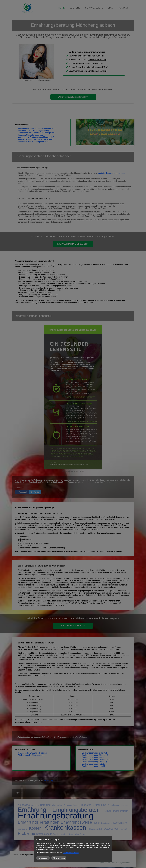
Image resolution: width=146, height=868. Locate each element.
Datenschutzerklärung (71, 853)
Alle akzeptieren (59, 858)
